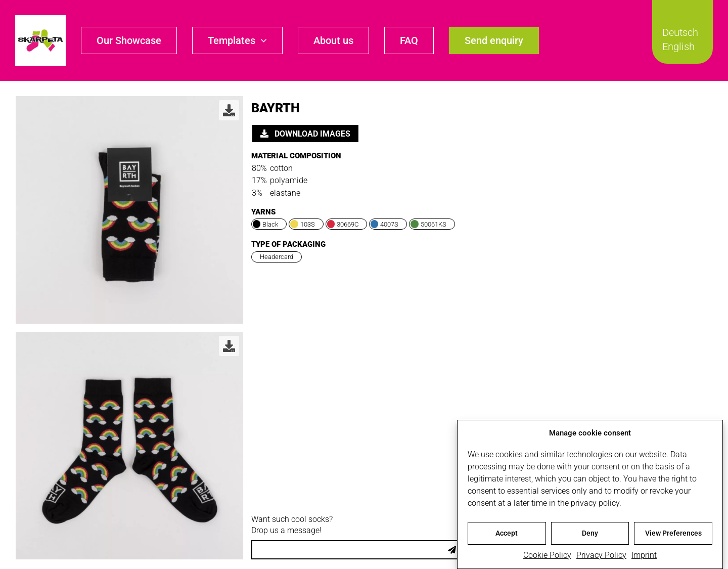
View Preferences (673, 536)
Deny (590, 536)
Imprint (644, 558)
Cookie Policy (547, 558)
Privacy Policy (601, 558)
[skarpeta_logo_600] (40, 19)
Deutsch (680, 32)
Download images (305, 134)
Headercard (277, 257)
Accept (507, 536)
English (678, 47)
